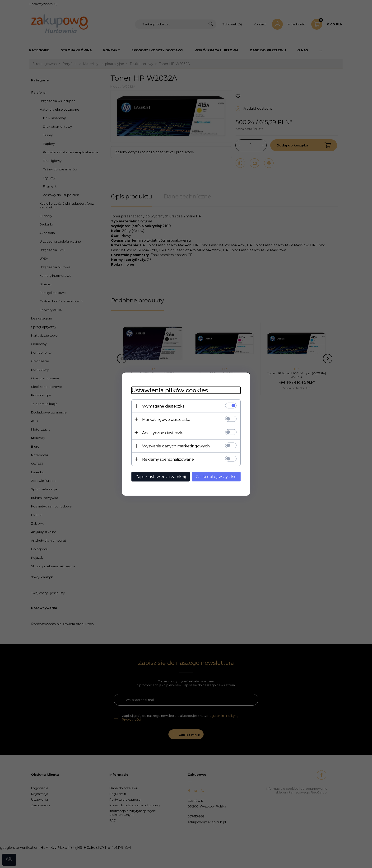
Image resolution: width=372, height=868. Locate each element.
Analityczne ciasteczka (163, 433)
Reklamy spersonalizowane (168, 459)
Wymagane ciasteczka (163, 406)
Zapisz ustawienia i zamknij (161, 476)
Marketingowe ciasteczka (166, 419)
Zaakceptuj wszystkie (216, 476)
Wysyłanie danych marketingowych (176, 446)
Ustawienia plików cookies (170, 390)
